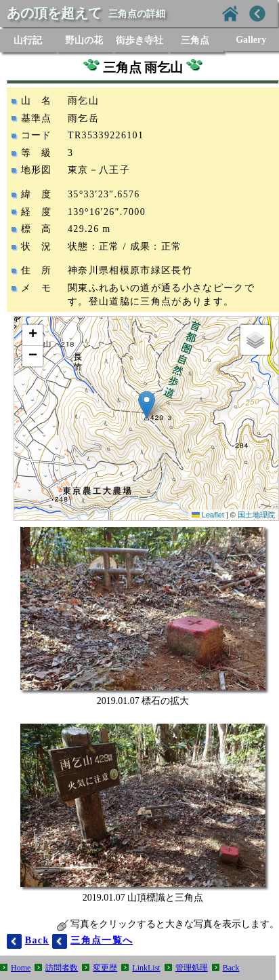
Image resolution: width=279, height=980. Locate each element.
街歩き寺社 (139, 40)
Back (231, 968)
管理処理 (192, 968)
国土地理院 (256, 515)
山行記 (28, 40)
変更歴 (105, 968)
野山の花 (84, 40)
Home (21, 968)
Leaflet (208, 515)
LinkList (146, 968)
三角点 (195, 40)
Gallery (251, 40)
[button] (147, 405)
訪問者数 (62, 968)
